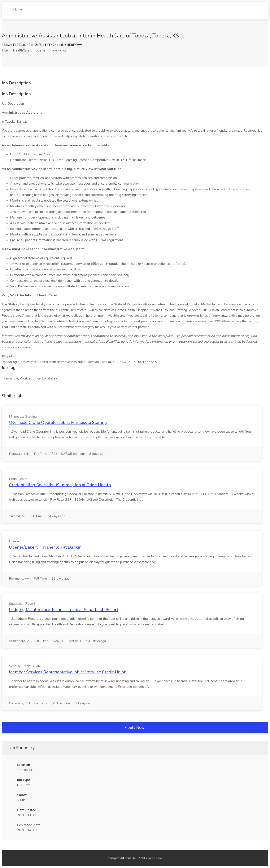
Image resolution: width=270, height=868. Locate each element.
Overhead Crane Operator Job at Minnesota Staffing (58, 422)
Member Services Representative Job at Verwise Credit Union (68, 672)
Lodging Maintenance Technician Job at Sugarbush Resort (64, 610)
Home (18, 8)
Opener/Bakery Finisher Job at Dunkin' (46, 547)
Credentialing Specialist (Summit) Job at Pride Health (60, 485)
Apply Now (135, 728)
